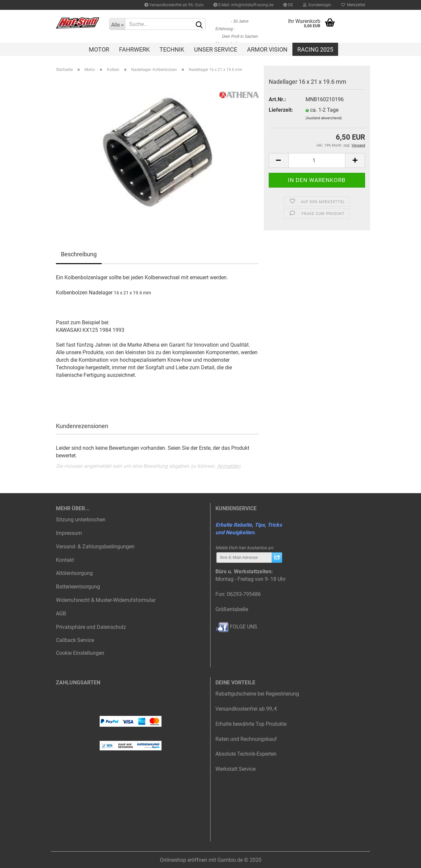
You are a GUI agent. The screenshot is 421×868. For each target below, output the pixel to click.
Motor (99, 49)
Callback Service (75, 640)
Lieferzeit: (281, 110)
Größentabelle (232, 609)
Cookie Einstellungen (80, 653)
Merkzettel (353, 5)
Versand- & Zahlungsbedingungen (95, 547)
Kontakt (65, 560)
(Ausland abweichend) (324, 118)
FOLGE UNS (236, 627)
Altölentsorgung (74, 573)
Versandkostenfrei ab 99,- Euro (174, 5)
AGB (61, 614)
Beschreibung (79, 254)
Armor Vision (267, 49)
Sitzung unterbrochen (81, 520)
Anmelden (229, 466)
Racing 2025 (315, 49)
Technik (172, 49)
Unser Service (216, 49)
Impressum (69, 533)
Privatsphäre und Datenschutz (91, 627)
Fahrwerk (134, 49)
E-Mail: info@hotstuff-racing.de (243, 5)
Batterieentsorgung (78, 587)
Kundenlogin (317, 5)
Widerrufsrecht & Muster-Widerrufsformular (106, 600)
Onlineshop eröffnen (184, 860)
